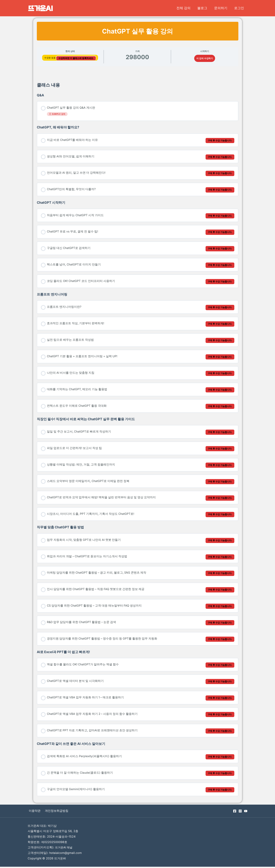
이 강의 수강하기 (205, 58)
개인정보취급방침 (54, 812)
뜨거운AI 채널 (64, 849)
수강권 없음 (50, 58)
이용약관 (34, 812)
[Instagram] (240, 812)
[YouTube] (246, 812)
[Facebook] (235, 812)
